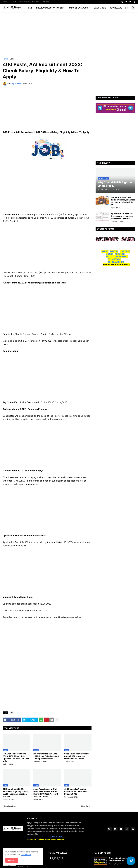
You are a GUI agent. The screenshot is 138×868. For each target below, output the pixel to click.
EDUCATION (114, 259)
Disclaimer (36, 2)
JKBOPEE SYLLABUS (78, 8)
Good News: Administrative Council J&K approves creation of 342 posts (77, 756)
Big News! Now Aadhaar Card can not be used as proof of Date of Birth (122, 216)
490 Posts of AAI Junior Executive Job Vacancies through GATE (76, 791)
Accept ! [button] (12, 860)
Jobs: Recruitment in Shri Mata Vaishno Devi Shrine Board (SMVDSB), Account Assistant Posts (46, 793)
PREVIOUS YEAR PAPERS (117, 265)
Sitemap (46, 2)
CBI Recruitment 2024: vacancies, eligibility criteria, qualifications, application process (16, 793)
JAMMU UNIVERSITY (117, 257)
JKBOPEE (125, 251)
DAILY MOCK (100, 8)
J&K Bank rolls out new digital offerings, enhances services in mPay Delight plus (123, 201)
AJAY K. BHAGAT (58, 837)
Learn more (26, 855)
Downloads (116, 8)
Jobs (12, 59)
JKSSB (110, 254)
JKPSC (105, 251)
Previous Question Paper (49, 8)
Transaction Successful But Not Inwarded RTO (121, 859)
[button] (126, 8)
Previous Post (10, 806)
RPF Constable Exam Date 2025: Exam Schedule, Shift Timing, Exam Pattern (46, 756)
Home (5, 2)
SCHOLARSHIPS (116, 262)
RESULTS (120, 254)
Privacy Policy (24, 2)
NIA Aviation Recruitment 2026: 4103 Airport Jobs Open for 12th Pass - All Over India (16, 757)
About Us (13, 2)
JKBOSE (114, 251)
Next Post (86, 806)
